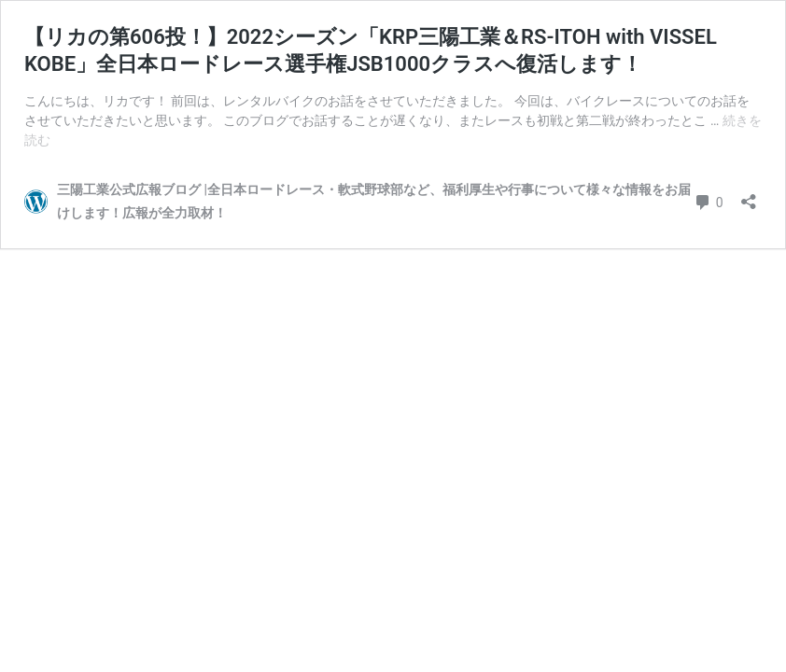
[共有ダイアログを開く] (749, 196)
